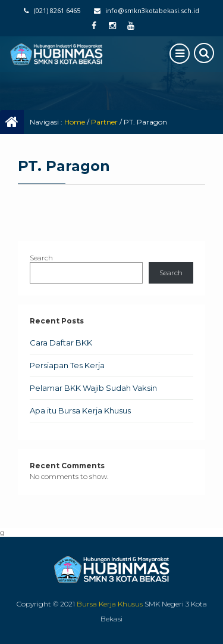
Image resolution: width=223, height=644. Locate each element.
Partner (104, 122)
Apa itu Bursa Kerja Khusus (80, 410)
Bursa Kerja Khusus (110, 604)
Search (41, 258)
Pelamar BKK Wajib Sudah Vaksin (93, 388)
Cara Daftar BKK (61, 343)
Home (75, 122)
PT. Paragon (64, 166)
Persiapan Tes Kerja (67, 365)
